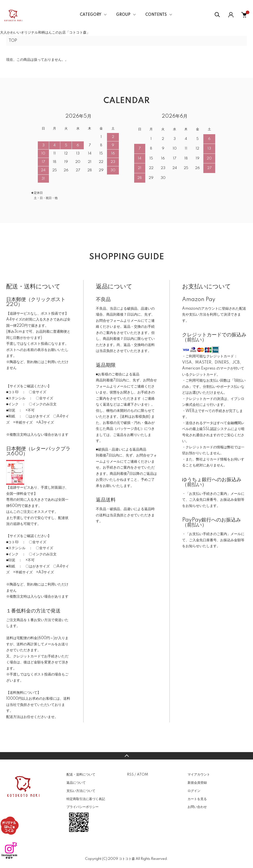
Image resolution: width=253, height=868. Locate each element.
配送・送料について (81, 775)
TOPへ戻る (126, 756)
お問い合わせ (197, 807)
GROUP (123, 15)
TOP (13, 41)
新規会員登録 (197, 783)
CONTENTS (156, 15)
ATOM (142, 775)
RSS (130, 775)
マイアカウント (199, 775)
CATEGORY (91, 15)
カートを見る (197, 799)
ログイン (194, 791)
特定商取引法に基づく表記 (86, 799)
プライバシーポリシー (83, 807)
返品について (76, 783)
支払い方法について (81, 791)
